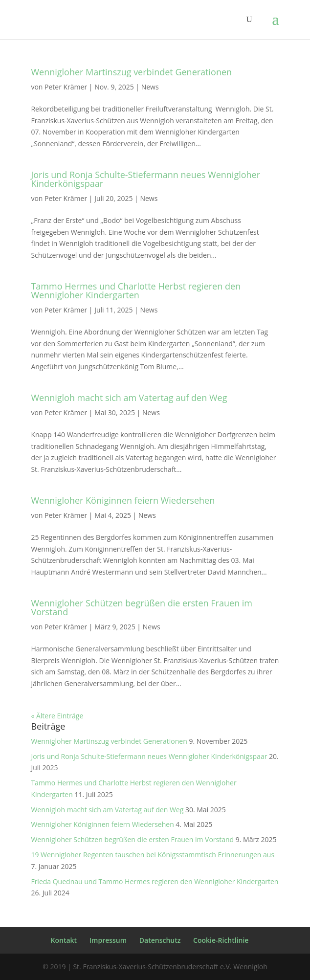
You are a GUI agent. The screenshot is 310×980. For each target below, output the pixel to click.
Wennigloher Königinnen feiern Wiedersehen (123, 500)
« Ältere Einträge (57, 716)
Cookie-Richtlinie (221, 940)
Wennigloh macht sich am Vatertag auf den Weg (129, 398)
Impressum (108, 940)
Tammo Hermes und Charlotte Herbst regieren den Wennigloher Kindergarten (136, 290)
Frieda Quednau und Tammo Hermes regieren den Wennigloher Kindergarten (155, 881)
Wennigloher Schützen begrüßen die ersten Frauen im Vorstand (142, 607)
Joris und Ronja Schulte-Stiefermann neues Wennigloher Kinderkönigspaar (145, 179)
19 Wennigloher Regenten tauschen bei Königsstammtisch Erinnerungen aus (153, 855)
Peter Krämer (66, 87)
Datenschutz (160, 940)
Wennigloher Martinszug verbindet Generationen (131, 72)
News (150, 87)
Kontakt (64, 940)
